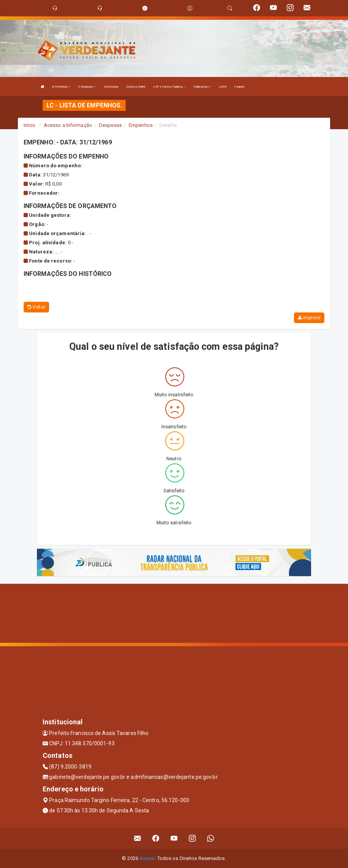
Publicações (202, 87)
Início (30, 125)
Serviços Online (136, 87)
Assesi (147, 858)
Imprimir (309, 318)
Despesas (110, 125)
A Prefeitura (61, 87)
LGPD (223, 87)
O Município (87, 87)
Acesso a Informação (68, 125)
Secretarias (111, 87)
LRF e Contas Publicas (169, 87)
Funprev (239, 87)
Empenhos (141, 125)
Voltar (36, 307)
